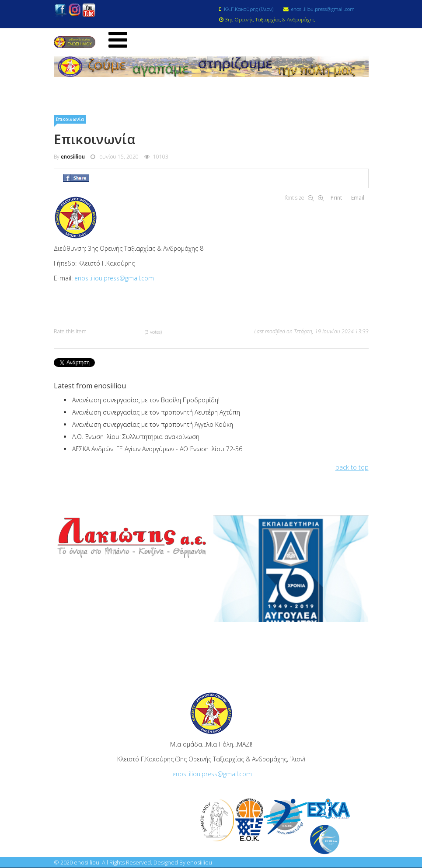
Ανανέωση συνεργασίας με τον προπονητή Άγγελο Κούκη (153, 425)
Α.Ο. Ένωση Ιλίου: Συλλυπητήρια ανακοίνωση (136, 437)
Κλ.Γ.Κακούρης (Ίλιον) (249, 9)
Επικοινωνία (70, 120)
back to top (352, 468)
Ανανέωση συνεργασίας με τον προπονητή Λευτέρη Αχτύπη (156, 413)
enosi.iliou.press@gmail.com (323, 9)
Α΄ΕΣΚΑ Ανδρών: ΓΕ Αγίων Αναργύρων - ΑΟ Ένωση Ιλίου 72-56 (157, 449)
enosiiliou (73, 157)
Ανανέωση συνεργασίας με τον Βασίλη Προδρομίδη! (146, 400)
